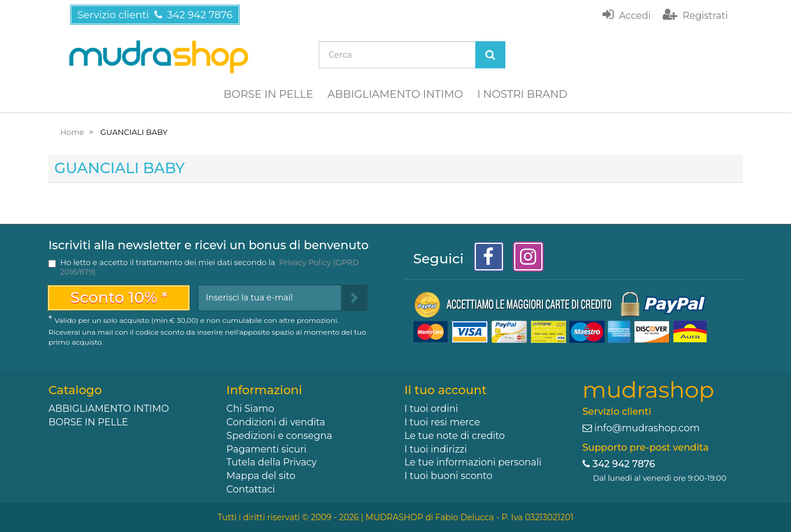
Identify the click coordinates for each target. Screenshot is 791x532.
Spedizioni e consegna (279, 436)
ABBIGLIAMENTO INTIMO (395, 94)
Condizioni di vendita (276, 422)
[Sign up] (354, 298)
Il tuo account (446, 390)
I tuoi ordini (431, 409)
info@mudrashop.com (647, 428)
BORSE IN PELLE (269, 94)
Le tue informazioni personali (473, 462)
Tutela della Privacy (271, 462)
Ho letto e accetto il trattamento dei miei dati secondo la (209, 267)
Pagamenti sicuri (266, 449)
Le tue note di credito (455, 436)
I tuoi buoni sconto (449, 476)
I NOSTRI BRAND (522, 94)
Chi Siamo (250, 409)
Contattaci (251, 489)
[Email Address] (269, 298)
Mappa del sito (261, 476)
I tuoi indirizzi (436, 449)
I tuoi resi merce (442, 422)
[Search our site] (397, 55)
